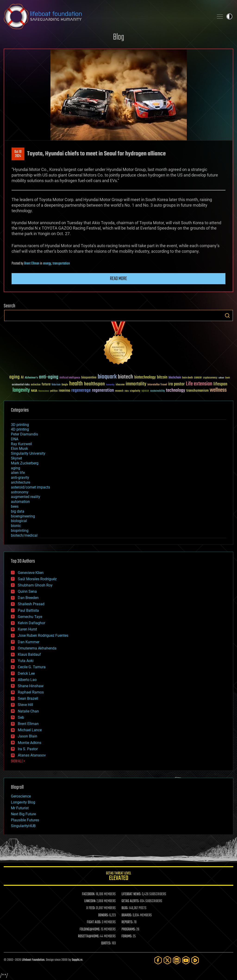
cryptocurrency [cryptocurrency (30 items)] (210, 378)
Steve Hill (25, 705)
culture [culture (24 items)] (221, 378)
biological (19, 521)
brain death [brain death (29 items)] (187, 378)
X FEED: (91, 908)
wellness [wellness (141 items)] (218, 390)
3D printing (20, 425)
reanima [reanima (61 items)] (64, 391)
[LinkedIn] (177, 960)
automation (20, 502)
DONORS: (103, 915)
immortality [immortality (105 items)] (136, 384)
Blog (118, 37)
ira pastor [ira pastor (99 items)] (176, 384)
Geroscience (21, 796)
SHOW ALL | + (18, 761)
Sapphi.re (77, 960)
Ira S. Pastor (28, 749)
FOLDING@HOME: (90, 930)
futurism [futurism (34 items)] (56, 385)
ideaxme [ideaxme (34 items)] (120, 385)
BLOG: (125, 908)
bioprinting (20, 531)
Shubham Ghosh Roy (35, 585)
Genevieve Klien (31, 573)
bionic (16, 526)
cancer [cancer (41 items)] (198, 378)
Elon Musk (19, 449)
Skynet (16, 458)
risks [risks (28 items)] (127, 391)
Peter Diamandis (24, 434)
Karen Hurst (27, 629)
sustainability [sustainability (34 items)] (157, 391)
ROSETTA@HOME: (89, 936)
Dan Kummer (29, 642)
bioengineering (23, 516)
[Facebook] (158, 960)
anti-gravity (20, 477)
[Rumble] (195, 960)
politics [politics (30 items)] (54, 391)
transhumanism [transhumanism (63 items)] (197, 391)
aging (16, 468)
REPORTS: (127, 922)
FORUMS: (127, 936)
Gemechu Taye (30, 617)
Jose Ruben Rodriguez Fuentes (43, 635)
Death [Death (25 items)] (228, 378)
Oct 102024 (18, 154)
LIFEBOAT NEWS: (131, 894)
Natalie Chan (28, 711)
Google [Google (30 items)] (65, 385)
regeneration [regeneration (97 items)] (103, 390)
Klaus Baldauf (29, 654)
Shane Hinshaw (31, 686)
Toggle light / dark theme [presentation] (229, 16)
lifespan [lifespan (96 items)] (220, 384)
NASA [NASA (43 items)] (34, 391)
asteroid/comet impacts (30, 487)
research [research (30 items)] (119, 391)
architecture (20, 482)
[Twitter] (167, 960)
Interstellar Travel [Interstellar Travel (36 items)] (157, 385)
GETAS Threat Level (118, 877)
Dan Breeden (28, 598)
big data (18, 511)
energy (47, 264)
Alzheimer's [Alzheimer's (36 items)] (31, 378)
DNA (15, 439)
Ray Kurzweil (21, 444)
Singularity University (28, 453)
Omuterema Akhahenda (37, 648)
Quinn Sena (27, 591)
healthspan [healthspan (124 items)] (94, 384)
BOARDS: (127, 915)
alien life (18, 473)
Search (227, 315)
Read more (118, 279)
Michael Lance (30, 730)
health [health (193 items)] (76, 384)
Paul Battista (28, 610)
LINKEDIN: (90, 901)
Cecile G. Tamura (32, 667)
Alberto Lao (27, 680)
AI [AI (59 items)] (22, 378)
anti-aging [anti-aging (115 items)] (49, 377)
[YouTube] (186, 960)
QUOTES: (106, 943)
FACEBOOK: (89, 894)
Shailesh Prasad (31, 604)
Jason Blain (28, 736)
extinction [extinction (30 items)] (36, 385)
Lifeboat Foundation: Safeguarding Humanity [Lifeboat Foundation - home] (107, 16)
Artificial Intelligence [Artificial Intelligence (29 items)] (70, 378)
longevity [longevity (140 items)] (21, 390)
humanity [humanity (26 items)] (110, 385)
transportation (61, 264)
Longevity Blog (23, 802)
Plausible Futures (25, 820)
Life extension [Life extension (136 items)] (199, 384)
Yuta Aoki (26, 661)
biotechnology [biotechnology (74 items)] (145, 377)
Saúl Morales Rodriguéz (37, 579)
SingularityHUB (23, 826)
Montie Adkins (30, 743)
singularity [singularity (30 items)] (135, 391)
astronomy (20, 492)
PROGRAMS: (129, 930)
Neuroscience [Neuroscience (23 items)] (44, 391)
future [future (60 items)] (46, 384)
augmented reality (26, 497)
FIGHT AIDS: (94, 922)
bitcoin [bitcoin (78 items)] (162, 377)
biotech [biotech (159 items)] (125, 377)
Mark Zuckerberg (25, 463)
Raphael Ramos (31, 692)
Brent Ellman (32, 264)
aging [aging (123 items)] (14, 377)
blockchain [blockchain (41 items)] (175, 378)
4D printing (20, 429)
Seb (21, 717)
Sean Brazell (28, 698)
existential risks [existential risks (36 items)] (21, 385)
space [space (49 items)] (145, 391)
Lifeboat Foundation (33, 960)
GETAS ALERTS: (130, 901)
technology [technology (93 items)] (176, 391)
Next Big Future (23, 814)
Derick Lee (26, 673)
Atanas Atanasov (32, 755)
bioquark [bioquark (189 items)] (107, 377)
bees (15, 506)
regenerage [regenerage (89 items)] (81, 391)
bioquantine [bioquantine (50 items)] (89, 377)
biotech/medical (24, 535)
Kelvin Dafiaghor (31, 623)
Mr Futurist (20, 808)
